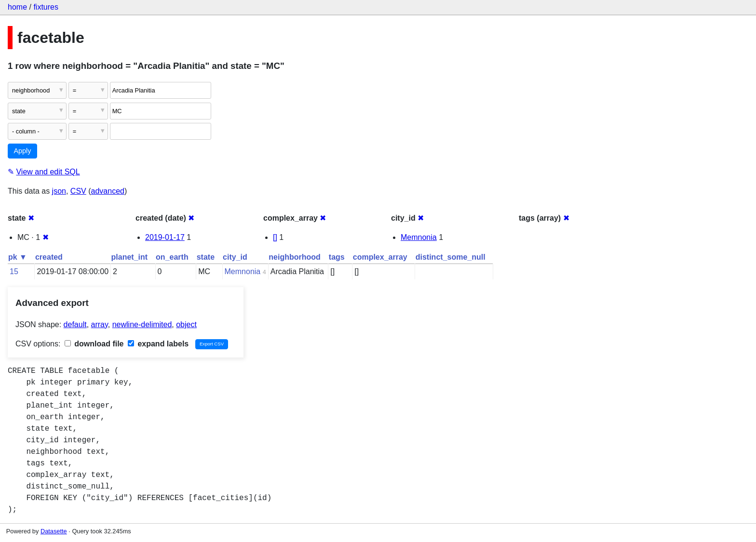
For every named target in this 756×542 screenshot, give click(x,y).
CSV (78, 191)
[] (275, 237)
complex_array (380, 257)
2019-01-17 (165, 237)
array (100, 324)
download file (94, 344)
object (186, 324)
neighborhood (295, 257)
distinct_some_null (451, 257)
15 (14, 271)
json (59, 191)
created (49, 257)
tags (337, 257)
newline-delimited (142, 324)
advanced (108, 191)
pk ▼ (18, 257)
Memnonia (419, 237)
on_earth (172, 257)
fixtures (46, 7)
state (206, 257)
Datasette (54, 531)
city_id (235, 257)
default (75, 324)
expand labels (158, 344)
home (17, 7)
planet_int (130, 257)
